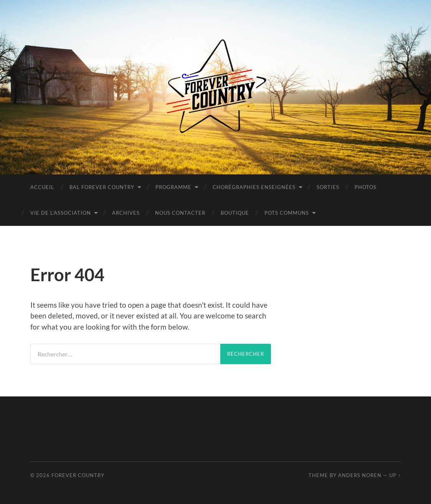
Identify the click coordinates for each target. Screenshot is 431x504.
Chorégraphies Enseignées (254, 187)
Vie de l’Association (61, 213)
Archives (126, 213)
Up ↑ (395, 475)
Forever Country (78, 475)
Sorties (328, 187)
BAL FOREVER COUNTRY (102, 187)
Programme (173, 187)
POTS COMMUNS (287, 213)
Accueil (42, 187)
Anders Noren (360, 475)
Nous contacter (180, 213)
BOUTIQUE (235, 213)
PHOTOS (366, 187)
